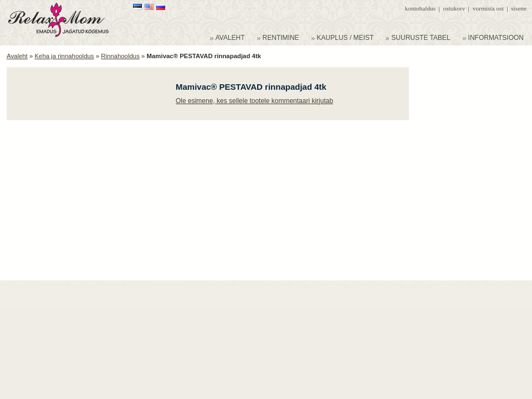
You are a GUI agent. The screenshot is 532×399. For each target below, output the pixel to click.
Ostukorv (454, 8)
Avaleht (17, 56)
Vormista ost (488, 8)
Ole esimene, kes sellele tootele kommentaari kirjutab (254, 101)
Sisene (519, 8)
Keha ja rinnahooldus (64, 56)
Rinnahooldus (120, 56)
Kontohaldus (421, 8)
